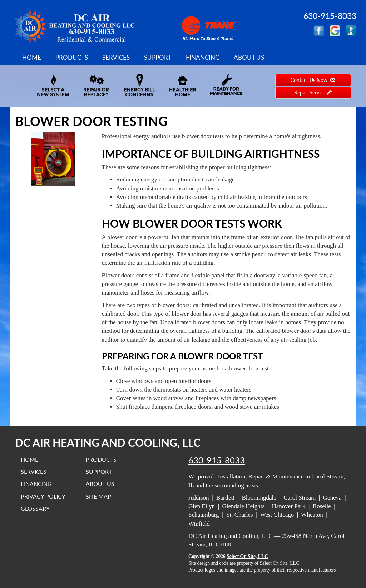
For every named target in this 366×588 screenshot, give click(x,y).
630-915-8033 (217, 460)
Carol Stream (300, 498)
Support (158, 57)
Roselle (322, 506)
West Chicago (277, 515)
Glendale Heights (244, 506)
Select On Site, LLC (247, 556)
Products (72, 57)
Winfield (199, 524)
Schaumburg (204, 515)
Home (32, 57)
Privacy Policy (43, 496)
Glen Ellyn (202, 506)
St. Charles (240, 515)
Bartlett (225, 498)
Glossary (35, 508)
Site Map (98, 496)
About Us (249, 57)
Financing (203, 57)
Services (116, 57)
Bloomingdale (259, 498)
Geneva (332, 498)
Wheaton (312, 515)
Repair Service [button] (313, 93)
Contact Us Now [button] (313, 80)
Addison (199, 498)
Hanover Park (288, 506)
